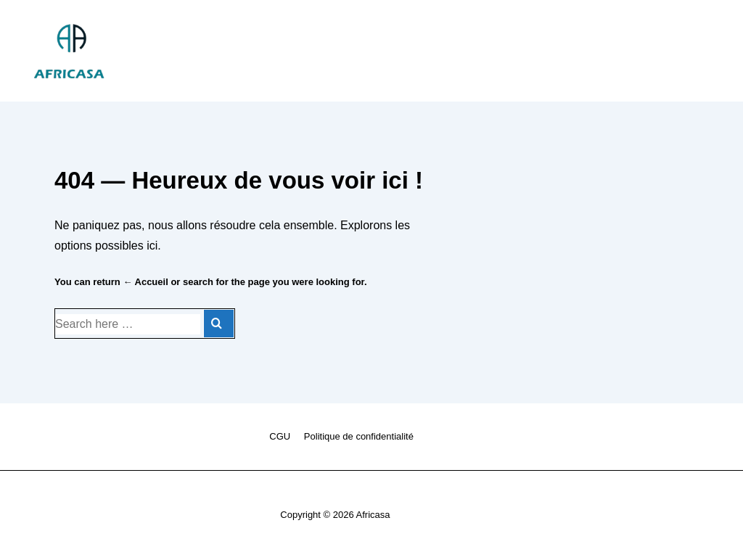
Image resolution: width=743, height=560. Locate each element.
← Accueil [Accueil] (145, 282)
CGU (280, 436)
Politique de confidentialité (359, 436)
